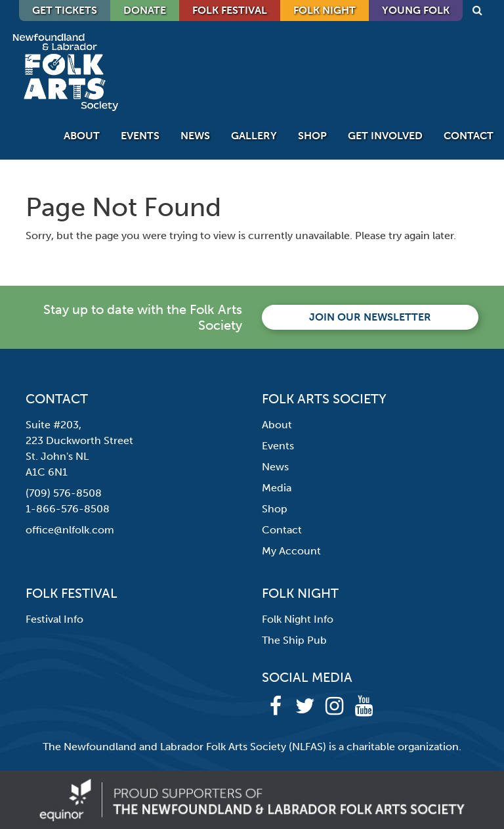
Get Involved (385, 136)
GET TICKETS (65, 10)
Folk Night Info (298, 619)
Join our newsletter (370, 317)
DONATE (145, 10)
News (195, 136)
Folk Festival (230, 10)
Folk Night (325, 10)
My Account (291, 551)
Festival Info (54, 619)
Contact (469, 136)
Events (140, 136)
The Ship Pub (294, 640)
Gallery (254, 136)
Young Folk (416, 10)
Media (277, 488)
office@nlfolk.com (70, 530)
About (82, 136)
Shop (312, 136)
